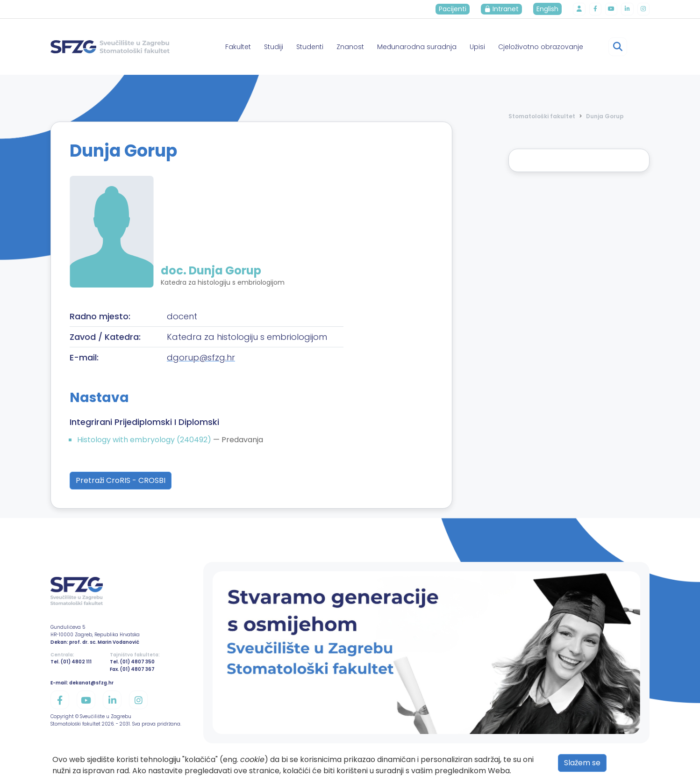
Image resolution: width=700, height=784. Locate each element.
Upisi (477, 47)
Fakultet (238, 47)
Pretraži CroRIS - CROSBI (121, 480)
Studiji (274, 47)
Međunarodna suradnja (417, 47)
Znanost (350, 47)
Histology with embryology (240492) (145, 440)
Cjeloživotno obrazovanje (541, 47)
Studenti (310, 47)
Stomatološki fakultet (542, 116)
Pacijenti (458, 9)
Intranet (507, 9)
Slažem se (582, 763)
